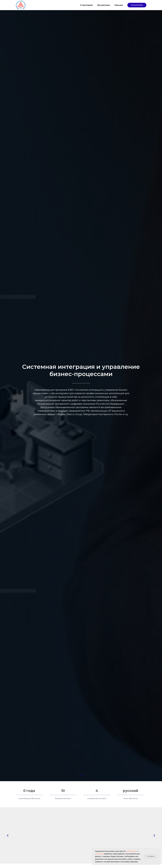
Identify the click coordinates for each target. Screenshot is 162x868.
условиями (99, 854)
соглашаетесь (131, 851)
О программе (86, 5)
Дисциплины (104, 5)
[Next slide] (154, 835)
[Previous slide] (8, 835)
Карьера (119, 5)
